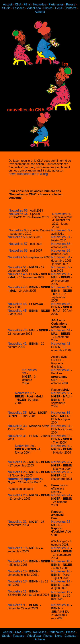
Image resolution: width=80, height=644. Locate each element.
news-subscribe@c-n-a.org (28, 174)
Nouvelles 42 (61, 344)
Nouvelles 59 (17, 237)
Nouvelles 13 (17, 581)
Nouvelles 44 (61, 330)
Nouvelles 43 (17, 330)
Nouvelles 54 (61, 257)
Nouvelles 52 (61, 267)
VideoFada (34, 8)
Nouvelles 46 (61, 304)
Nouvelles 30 (61, 446)
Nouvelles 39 (29, 372)
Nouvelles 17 (17, 561)
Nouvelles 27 (17, 462)
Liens (58, 8)
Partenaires (56, 4)
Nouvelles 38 (61, 393)
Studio (6, 8)
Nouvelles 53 (17, 257)
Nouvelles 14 (61, 581)
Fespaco (18, 8)
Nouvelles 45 (17, 304)
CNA (18, 4)
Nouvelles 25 (17, 472)
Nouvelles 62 (61, 230)
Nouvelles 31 (17, 436)
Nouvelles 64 (18, 214)
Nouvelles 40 (61, 370)
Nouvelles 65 (62, 214)
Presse (71, 4)
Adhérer (40, 12)
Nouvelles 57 (18, 244)
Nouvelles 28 (61, 462)
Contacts (70, 8)
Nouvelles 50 (61, 274)
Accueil (8, 4)
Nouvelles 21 (17, 522)
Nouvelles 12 (61, 592)
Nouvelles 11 (17, 591)
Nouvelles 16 (61, 571)
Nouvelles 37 (24, 393)
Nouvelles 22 (61, 522)
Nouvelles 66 (18, 210)
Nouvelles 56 (61, 251)
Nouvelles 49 (17, 274)
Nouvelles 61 (61, 237)
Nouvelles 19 (17, 548)
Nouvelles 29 (24, 446)
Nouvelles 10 (61, 605)
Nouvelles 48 (61, 287)
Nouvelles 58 (61, 244)
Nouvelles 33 (17, 426)
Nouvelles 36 (61, 413)
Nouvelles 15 (17, 571)
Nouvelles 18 (61, 561)
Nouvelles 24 (61, 495)
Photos (48, 8)
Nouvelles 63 (18, 230)
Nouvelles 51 (17, 267)
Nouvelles (40, 4)
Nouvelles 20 (61, 548)
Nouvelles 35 (17, 413)
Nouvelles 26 (61, 472)
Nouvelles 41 (17, 344)
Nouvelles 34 (61, 426)
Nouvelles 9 (16, 605)
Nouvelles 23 (17, 495)
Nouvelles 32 (61, 436)
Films (27, 4)
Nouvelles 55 (18, 251)
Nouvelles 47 (17, 287)
